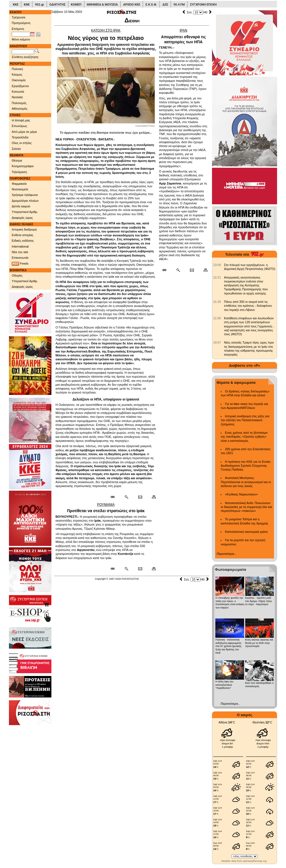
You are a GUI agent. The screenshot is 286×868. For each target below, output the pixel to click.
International (20, 246)
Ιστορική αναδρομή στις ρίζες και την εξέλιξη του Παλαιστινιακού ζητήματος (245, 420)
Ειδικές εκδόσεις (23, 241)
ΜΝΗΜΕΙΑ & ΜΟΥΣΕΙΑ (102, 5)
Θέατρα (17, 160)
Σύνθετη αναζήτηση (25, 57)
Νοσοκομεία (20, 189)
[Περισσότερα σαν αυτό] (126, 497)
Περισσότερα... (226, 554)
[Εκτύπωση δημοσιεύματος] (152, 497)
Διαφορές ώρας (22, 218)
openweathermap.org (255, 861)
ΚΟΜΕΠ (76, 5)
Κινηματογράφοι (23, 166)
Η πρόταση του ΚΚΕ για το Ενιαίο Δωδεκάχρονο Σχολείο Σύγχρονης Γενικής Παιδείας (246, 466)
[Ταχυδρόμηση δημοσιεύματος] (140, 497)
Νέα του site (20, 252)
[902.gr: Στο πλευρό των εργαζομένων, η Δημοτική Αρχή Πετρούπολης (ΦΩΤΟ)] (217, 265)
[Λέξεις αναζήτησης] (23, 52)
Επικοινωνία (20, 258)
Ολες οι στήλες (22, 143)
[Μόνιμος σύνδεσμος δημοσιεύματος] (115, 497)
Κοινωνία (18, 92)
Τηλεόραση (19, 172)
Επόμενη (18, 29)
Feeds (20, 264)
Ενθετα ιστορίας (22, 235)
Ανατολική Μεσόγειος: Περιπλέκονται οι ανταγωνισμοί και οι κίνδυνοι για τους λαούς (246, 482)
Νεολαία (17, 97)
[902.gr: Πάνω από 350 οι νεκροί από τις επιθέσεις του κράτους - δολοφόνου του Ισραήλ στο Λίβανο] (217, 302)
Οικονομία (19, 80)
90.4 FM (179, 5)
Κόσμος (17, 75)
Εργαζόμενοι (20, 86)
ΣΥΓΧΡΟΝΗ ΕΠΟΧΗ (203, 5)
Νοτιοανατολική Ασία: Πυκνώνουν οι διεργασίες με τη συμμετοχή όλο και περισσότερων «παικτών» (246, 507)
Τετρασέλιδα (20, 137)
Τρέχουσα (19, 17)
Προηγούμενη (21, 23)
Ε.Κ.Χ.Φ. (151, 5)
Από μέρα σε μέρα (24, 132)
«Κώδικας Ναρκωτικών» (241, 494)
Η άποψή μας (21, 120)
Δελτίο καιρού (21, 206)
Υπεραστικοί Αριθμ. (25, 212)
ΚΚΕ (16, 5)
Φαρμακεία (19, 184)
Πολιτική (17, 69)
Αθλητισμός (20, 109)
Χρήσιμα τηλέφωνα (25, 195)
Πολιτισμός (19, 103)
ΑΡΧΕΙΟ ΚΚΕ (132, 5)
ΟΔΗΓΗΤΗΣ (58, 5)
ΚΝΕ (27, 5)
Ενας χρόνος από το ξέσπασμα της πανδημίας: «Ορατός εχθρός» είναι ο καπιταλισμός (244, 437)
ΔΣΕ (165, 5)
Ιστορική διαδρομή (24, 229)
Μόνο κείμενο (21, 39)
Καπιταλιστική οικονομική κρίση (246, 532)
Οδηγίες (17, 275)
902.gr (39, 5)
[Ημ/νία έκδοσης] (21, 34)
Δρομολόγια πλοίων (25, 201)
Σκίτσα (16, 149)
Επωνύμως (19, 126)
